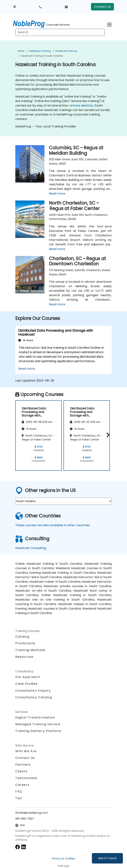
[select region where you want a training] (63, 501)
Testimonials (26, 778)
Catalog (22, 637)
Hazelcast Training (66, 51)
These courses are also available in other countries (53, 525)
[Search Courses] (60, 32)
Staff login (64, 866)
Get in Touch (107, 858)
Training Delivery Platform (38, 731)
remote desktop (81, 105)
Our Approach (28, 677)
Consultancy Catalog (34, 697)
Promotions (25, 643)
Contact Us (102, 7)
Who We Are (26, 751)
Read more (57, 194)
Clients (21, 771)
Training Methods (30, 650)
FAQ (19, 791)
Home (21, 51)
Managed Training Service (38, 724)
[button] (107, 435)
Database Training (40, 51)
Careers (22, 785)
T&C (19, 798)
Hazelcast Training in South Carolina (42, 56)
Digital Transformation (35, 717)
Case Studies (26, 684)
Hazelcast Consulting (31, 548)
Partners (23, 765)
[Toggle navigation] (109, 24)
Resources (24, 657)
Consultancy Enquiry (33, 691)
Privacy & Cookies (63, 858)
